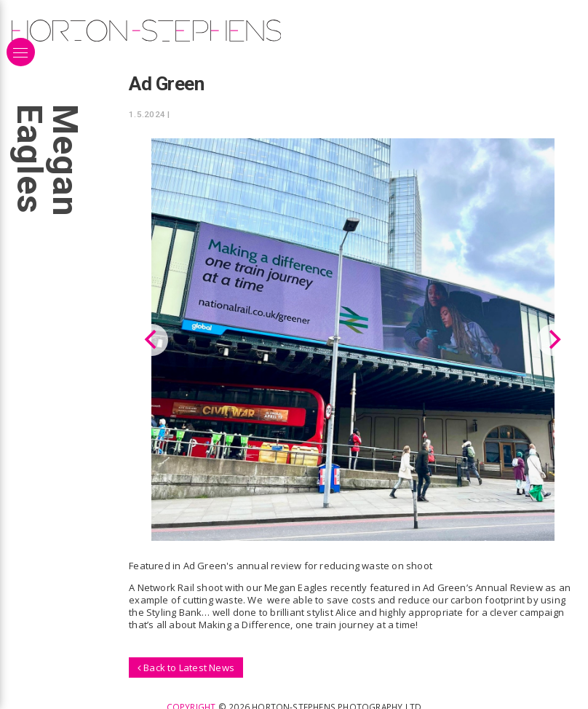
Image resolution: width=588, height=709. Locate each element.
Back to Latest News (186, 667)
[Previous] (152, 339)
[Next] (553, 339)
